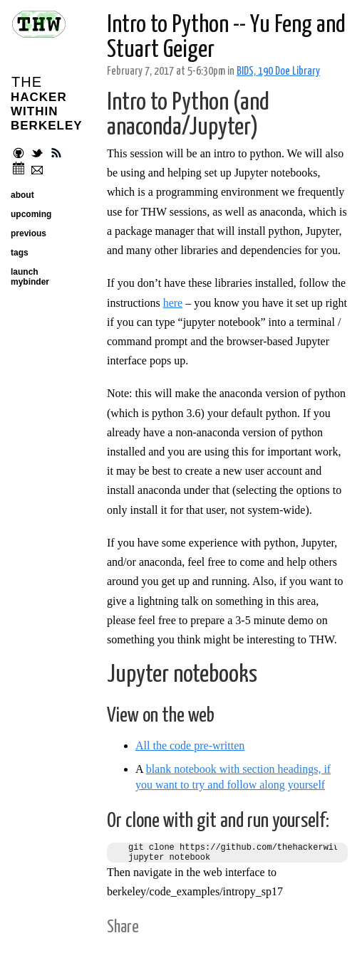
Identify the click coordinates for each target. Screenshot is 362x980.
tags (20, 253)
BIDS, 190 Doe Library (278, 72)
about (22, 195)
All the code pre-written (190, 745)
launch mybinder (30, 277)
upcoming (31, 214)
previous (29, 233)
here (173, 303)
